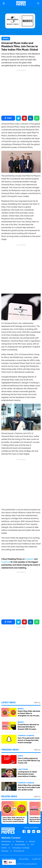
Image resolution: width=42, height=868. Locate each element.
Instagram (30, 559)
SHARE (8, 118)
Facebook (6, 562)
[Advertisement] (21, 93)
